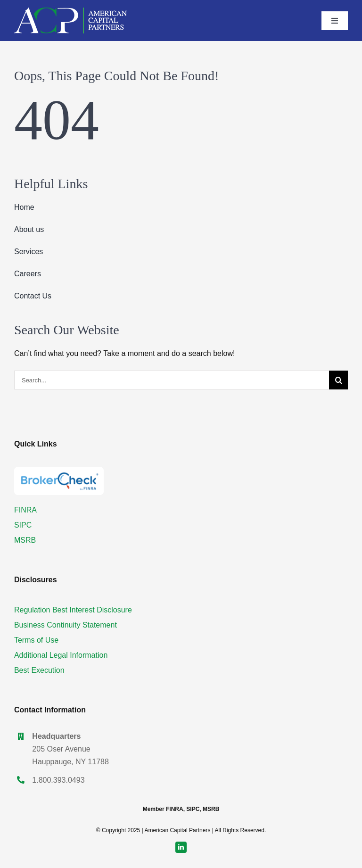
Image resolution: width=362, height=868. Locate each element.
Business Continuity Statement (66, 625)
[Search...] (172, 380)
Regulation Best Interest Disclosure (73, 610)
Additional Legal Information (61, 655)
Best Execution (39, 670)
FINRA (25, 510)
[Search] (338, 380)
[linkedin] (181, 847)
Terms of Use (36, 640)
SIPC (23, 525)
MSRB (25, 540)
